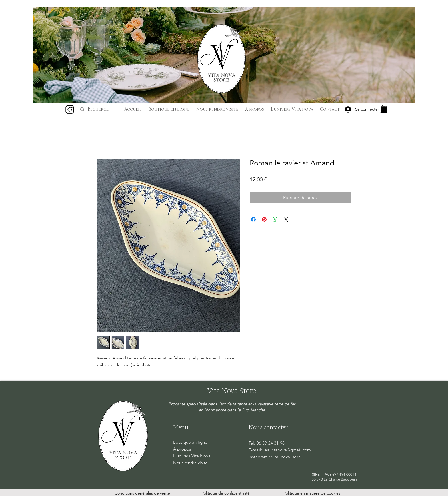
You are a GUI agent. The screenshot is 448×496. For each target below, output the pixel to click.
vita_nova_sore (286, 457)
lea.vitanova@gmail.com (287, 450)
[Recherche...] (99, 109)
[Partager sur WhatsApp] (275, 219)
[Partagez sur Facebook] (253, 219)
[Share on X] (286, 219)
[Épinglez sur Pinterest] (264, 219)
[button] (384, 109)
